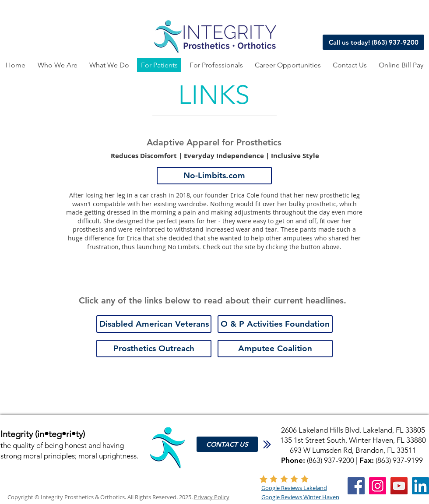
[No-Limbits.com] (214, 176)
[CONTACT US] (227, 444)
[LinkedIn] (420, 486)
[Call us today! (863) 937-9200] (373, 42)
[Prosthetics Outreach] (154, 349)
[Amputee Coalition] (275, 349)
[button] (109, 65)
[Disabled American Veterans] (154, 324)
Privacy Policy (212, 497)
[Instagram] (378, 486)
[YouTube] (399, 486)
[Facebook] (356, 486)
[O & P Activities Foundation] (275, 324)
